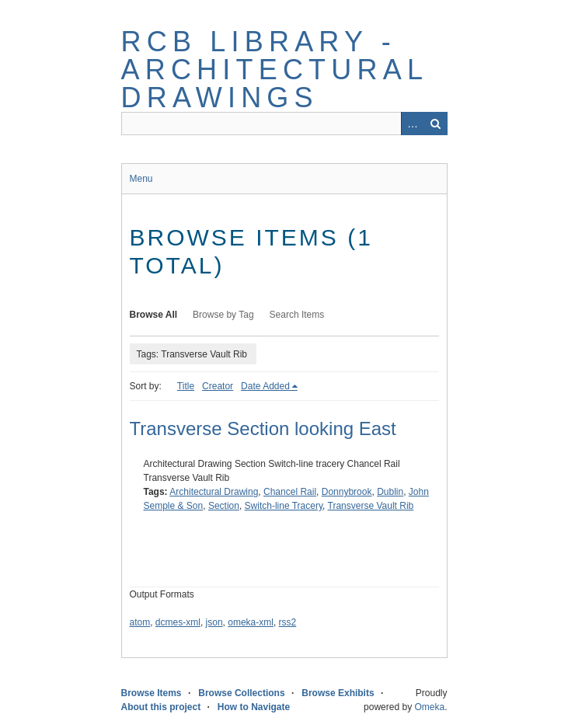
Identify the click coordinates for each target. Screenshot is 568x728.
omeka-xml (251, 622)
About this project (161, 707)
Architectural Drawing (214, 492)
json (214, 622)
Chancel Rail (290, 492)
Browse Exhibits (338, 693)
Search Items (297, 315)
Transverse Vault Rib (371, 506)
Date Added (265, 386)
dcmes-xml (178, 622)
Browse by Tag (223, 315)
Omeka (429, 707)
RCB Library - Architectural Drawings (274, 70)
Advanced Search (413, 124)
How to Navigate (254, 707)
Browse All (154, 315)
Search (436, 124)
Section (224, 506)
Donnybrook (347, 492)
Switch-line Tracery (284, 506)
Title (186, 386)
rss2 (288, 622)
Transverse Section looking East (263, 428)
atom (140, 622)
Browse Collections (241, 693)
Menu (141, 179)
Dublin (390, 492)
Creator (218, 386)
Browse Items (152, 693)
